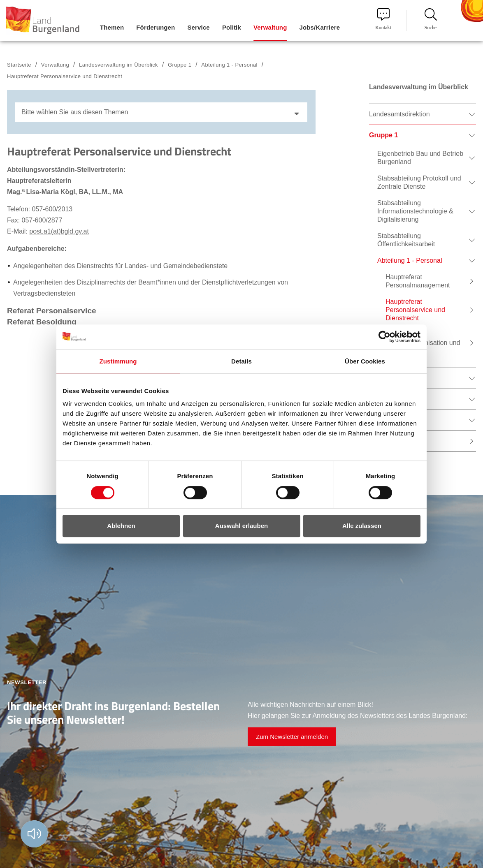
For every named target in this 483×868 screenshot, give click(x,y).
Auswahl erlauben (241, 526)
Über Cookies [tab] (365, 361)
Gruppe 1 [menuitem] (383, 135)
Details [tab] (241, 361)
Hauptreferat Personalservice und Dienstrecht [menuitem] (415, 310)
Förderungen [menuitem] (156, 27)
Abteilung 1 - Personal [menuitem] (410, 260)
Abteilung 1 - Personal (229, 65)
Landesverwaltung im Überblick (118, 65)
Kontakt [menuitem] (383, 19)
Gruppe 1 (180, 65)
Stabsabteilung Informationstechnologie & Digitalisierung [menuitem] (415, 211)
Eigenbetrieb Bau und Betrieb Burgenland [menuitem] (420, 158)
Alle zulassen (362, 526)
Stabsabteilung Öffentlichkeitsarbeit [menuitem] (406, 240)
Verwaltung (55, 65)
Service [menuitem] (198, 27)
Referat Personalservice (52, 311)
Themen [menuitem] (112, 27)
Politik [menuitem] (232, 27)
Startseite (19, 65)
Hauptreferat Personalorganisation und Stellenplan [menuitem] (423, 343)
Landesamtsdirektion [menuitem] (399, 114)
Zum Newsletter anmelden (292, 737)
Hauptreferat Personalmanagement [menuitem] (418, 281)
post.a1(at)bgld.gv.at (59, 231)
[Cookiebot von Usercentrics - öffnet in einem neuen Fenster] (384, 337)
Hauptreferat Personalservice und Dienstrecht (65, 76)
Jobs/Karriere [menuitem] (319, 27)
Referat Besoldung (42, 322)
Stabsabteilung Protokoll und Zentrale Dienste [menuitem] (419, 182)
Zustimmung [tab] (118, 361)
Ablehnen (121, 526)
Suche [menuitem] (431, 19)
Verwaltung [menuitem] (270, 27)
